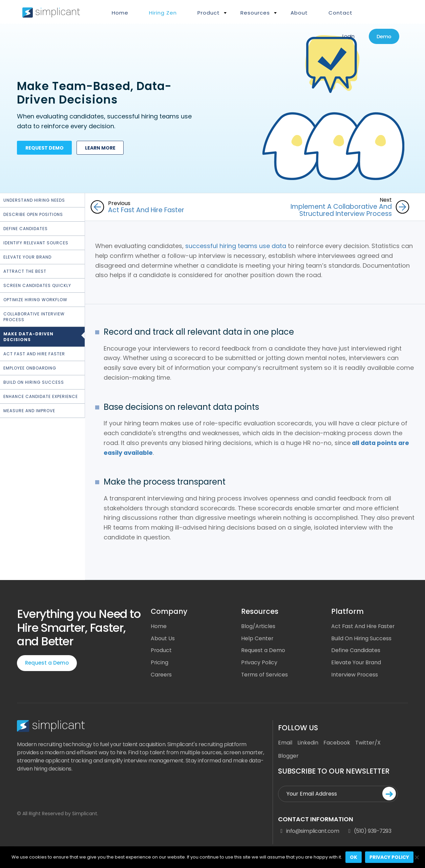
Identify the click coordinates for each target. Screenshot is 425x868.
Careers (162, 675)
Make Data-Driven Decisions (28, 337)
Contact (341, 13)
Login (347, 36)
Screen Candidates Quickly (37, 285)
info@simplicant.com (309, 831)
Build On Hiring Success (34, 382)
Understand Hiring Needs (34, 200)
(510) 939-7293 (368, 831)
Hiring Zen (163, 13)
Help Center (257, 638)
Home (120, 13)
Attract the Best (25, 271)
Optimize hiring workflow (35, 300)
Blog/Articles (258, 626)
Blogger (288, 756)
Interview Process (355, 675)
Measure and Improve (29, 411)
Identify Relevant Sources (36, 243)
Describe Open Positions (33, 214)
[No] (417, 857)
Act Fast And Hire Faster (364, 626)
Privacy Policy (259, 662)
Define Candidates (26, 229)
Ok (354, 857)
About (299, 13)
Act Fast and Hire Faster (34, 354)
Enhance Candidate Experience (41, 396)
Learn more (102, 149)
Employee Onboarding (30, 368)
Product (209, 13)
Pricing (160, 662)
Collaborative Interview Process (34, 317)
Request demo (45, 149)
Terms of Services (265, 675)
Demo (383, 37)
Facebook (337, 743)
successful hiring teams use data (236, 246)
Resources (255, 13)
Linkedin (308, 743)
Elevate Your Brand (27, 257)
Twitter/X (368, 743)
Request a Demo (47, 662)
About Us (163, 638)
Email (285, 743)
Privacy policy (389, 857)
